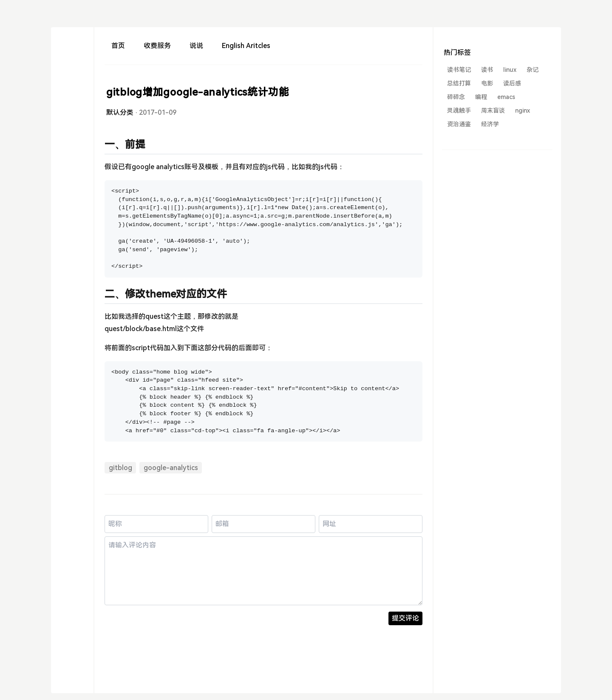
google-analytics (171, 468)
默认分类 (120, 112)
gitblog (120, 468)
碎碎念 (456, 97)
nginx (523, 111)
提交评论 (405, 618)
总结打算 (459, 83)
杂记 (533, 70)
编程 (481, 97)
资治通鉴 (459, 124)
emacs (506, 97)
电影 (487, 83)
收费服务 (157, 46)
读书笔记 (459, 70)
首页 (118, 46)
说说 (196, 46)
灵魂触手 (459, 111)
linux (510, 70)
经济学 (490, 124)
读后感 (512, 83)
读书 (487, 70)
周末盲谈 (493, 111)
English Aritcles (246, 46)
